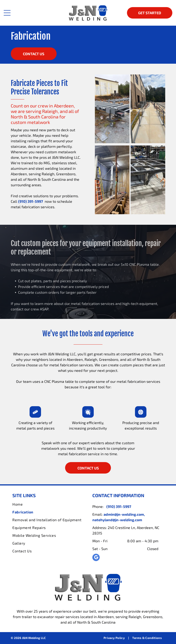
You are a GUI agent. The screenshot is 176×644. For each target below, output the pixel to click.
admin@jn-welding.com (124, 514)
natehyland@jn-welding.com (117, 520)
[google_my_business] (96, 558)
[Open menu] (7, 13)
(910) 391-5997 (30, 201)
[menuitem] (48, 504)
